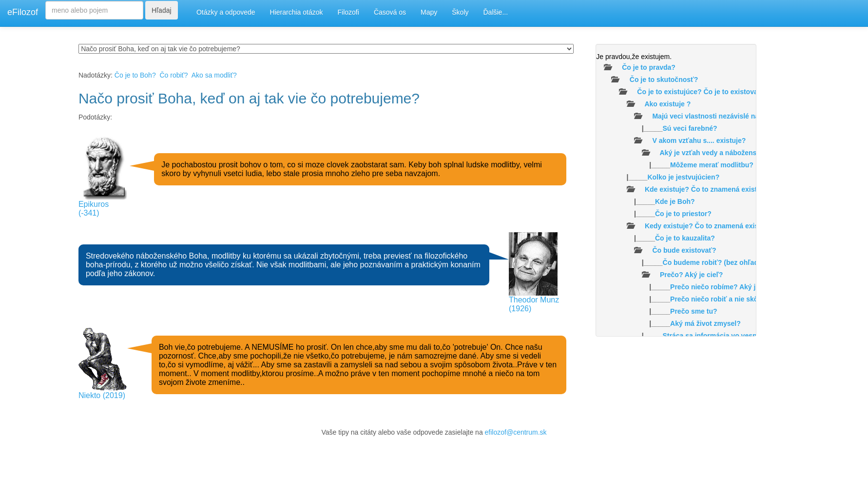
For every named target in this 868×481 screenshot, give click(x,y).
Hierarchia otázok (297, 12)
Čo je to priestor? (683, 214)
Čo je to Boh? (135, 75)
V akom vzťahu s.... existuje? (699, 140)
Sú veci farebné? (690, 128)
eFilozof (23, 12)
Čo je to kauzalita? (685, 238)
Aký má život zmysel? (705, 323)
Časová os (390, 12)
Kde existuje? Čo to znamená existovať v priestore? (729, 189)
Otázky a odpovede (226, 12)
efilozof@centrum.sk (516, 432)
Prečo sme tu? (694, 311)
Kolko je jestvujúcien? (683, 177)
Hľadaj (162, 10)
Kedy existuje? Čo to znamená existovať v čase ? (725, 226)
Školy (460, 12)
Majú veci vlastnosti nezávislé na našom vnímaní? (733, 116)
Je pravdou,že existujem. (634, 57)
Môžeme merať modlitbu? (712, 165)
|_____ (656, 128)
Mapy (429, 12)
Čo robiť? (174, 75)
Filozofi (348, 12)
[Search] (94, 10)
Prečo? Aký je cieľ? (691, 275)
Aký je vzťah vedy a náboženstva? (715, 153)
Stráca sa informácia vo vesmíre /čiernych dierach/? (747, 336)
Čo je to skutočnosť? (664, 80)
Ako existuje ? (667, 104)
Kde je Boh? (675, 201)
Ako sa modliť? (214, 75)
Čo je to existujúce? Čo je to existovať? (701, 92)
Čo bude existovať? (684, 250)
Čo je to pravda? (649, 67)
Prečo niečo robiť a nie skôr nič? (723, 299)
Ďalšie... (496, 12)
